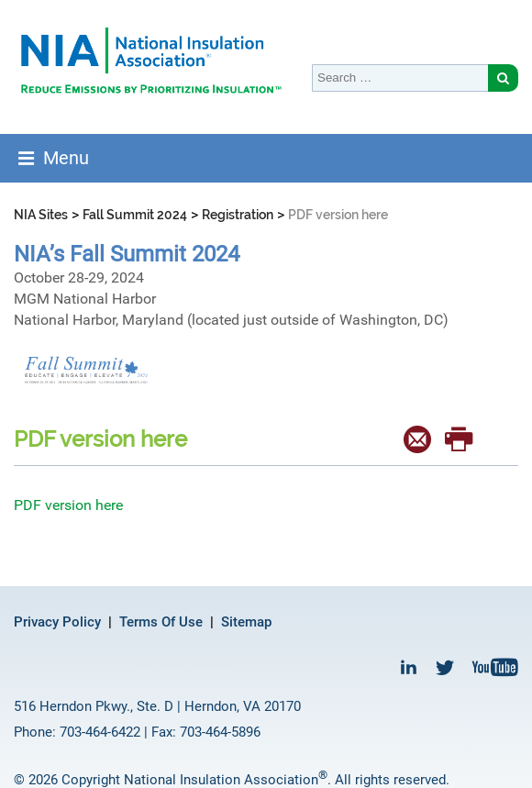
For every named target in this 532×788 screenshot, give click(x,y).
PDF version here (68, 505)
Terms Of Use (161, 622)
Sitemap (246, 622)
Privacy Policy (57, 622)
